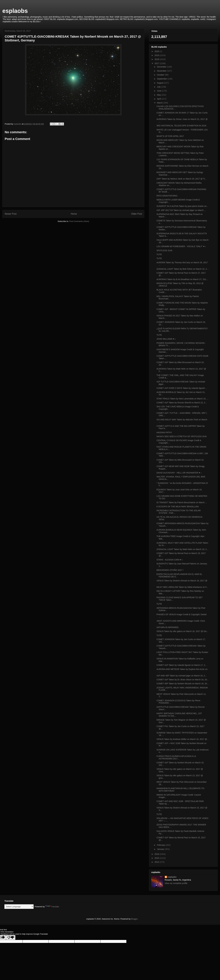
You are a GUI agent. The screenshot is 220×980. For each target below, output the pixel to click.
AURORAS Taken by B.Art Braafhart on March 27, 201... (182, 279)
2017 (157, 63)
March (160, 103)
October (161, 75)
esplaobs (15, 11)
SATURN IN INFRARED (167, 627)
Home (74, 214)
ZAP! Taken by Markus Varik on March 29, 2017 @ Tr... (181, 179)
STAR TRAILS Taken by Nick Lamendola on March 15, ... (182, 399)
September (162, 79)
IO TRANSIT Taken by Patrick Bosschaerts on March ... (182, 502)
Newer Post (11, 214)
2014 (157, 862)
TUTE (159, 254)
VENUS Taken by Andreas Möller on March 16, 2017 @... (183, 739)
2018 (157, 59)
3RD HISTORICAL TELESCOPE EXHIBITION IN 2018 (181, 126)
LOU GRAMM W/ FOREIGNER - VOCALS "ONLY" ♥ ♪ (181, 246)
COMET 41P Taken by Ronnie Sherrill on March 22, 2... (182, 403)
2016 (157, 854)
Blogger (134, 919)
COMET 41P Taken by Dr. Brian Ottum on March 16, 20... (183, 680)
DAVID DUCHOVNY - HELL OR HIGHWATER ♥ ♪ (179, 473)
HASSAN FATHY (164, 432)
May (159, 95)
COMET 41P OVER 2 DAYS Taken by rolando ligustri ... (182, 388)
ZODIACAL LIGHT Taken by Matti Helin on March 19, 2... (182, 549)
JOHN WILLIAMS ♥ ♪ (166, 339)
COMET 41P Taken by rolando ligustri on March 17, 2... (182, 665)
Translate (52, 907)
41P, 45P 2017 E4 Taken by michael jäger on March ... (181, 210)
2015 (157, 858)
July (159, 87)
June (159, 91)
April (159, 99)
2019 (157, 55)
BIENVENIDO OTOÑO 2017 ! (170, 570)
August (160, 83)
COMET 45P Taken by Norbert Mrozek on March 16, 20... (183, 684)
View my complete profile (176, 883)
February (161, 845)
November (162, 71)
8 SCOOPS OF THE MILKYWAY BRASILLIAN (178, 507)
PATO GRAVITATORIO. (167, 196)
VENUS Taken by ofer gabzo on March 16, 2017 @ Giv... (182, 631)
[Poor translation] (11, 937)
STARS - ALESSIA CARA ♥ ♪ (170, 560)
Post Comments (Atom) (79, 221)
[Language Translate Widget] (19, 907)
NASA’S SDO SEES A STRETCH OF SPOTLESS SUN (181, 436)
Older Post (137, 214)
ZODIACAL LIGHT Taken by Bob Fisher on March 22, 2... (183, 269)
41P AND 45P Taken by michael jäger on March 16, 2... (182, 676)
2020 (157, 51)
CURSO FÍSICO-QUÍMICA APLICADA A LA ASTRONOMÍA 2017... (176, 757)
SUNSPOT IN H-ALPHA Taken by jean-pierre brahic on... (182, 206)
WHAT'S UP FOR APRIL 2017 (170, 136)
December (162, 67)
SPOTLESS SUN (164, 250)
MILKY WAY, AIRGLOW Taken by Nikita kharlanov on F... (182, 587)
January (161, 849)
